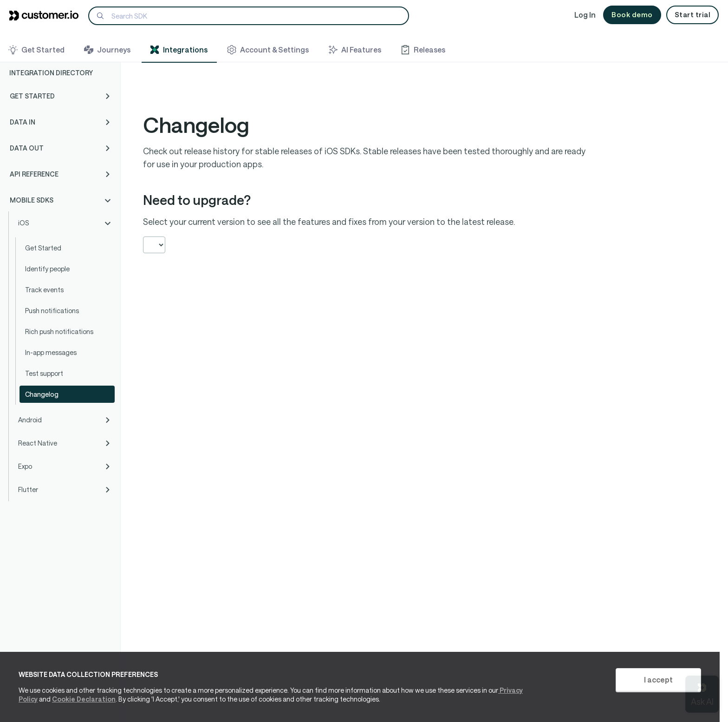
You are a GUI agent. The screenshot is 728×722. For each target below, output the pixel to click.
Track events (44, 290)
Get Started (43, 248)
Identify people (47, 269)
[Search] (249, 16)
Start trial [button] (693, 14)
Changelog (42, 394)
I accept (658, 679)
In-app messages (51, 352)
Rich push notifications (59, 331)
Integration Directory (51, 73)
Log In (585, 15)
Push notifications (52, 311)
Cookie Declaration (84, 699)
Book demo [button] (632, 14)
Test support (44, 373)
